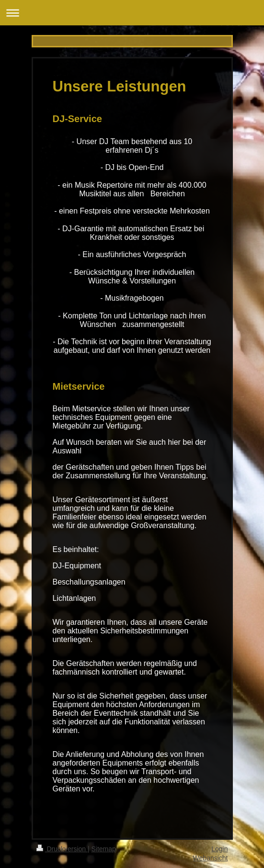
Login (219, 849)
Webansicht (211, 858)
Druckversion (62, 849)
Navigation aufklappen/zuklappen (132, 13)
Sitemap (104, 849)
